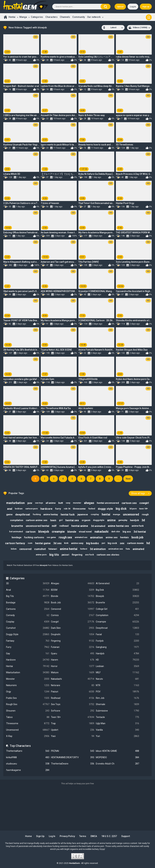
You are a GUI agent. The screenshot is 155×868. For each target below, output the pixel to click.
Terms (83, 836)
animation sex (116, 549)
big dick (121, 509)
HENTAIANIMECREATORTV (73, 757)
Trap (73, 723)
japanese (83, 514)
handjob (134, 520)
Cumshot (28, 628)
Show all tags (138, 493)
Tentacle (117, 717)
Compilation (117, 615)
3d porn (133, 509)
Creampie (117, 622)
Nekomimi (28, 685)
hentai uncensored (108, 503)
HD (117, 660)
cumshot (40, 549)
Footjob (117, 641)
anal (10, 509)
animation (96, 537)
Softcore (73, 711)
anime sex (112, 537)
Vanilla (117, 730)
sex (122, 543)
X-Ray (28, 736)
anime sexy (77, 543)
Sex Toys (73, 704)
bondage (17, 537)
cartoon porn (31, 509)
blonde (72, 532)
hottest (84, 549)
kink (66, 543)
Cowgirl (73, 622)
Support (126, 836)
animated (138, 549)
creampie (58, 532)
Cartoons (28, 609)
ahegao (89, 503)
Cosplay (28, 622)
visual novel (85, 532)
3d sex (57, 543)
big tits (54, 555)
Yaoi (73, 736)
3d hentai (140, 532)
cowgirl (144, 503)
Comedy (28, 615)
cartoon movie (135, 543)
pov (30, 503)
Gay (28, 654)
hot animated (16, 532)
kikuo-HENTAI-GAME (117, 751)
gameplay (123, 520)
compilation (17, 520)
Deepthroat (117, 628)
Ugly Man (117, 723)
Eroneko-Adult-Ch (117, 764)
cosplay (95, 514)
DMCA (94, 836)
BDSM (73, 590)
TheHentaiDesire (73, 764)
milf (54, 526)
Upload (120, 7)
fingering (77, 555)
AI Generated (117, 583)
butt (61, 503)
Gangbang (117, 647)
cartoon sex (129, 503)
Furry (28, 647)
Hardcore (28, 660)
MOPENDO (117, 757)
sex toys (39, 503)
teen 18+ (144, 509)
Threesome (28, 723)
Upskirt (73, 730)
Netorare (73, 685)
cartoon (31, 532)
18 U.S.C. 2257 (109, 836)
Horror (73, 666)
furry (58, 509)
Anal (28, 590)
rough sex (65, 537)
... (118, 479)
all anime (51, 503)
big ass (127, 532)
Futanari (73, 647)
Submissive (117, 711)
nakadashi (101, 532)
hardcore (46, 509)
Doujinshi (73, 634)
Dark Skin (73, 628)
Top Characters (20, 746)
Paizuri (73, 692)
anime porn (41, 555)
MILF (117, 673)
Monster (28, 679)
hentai (106, 514)
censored (25, 549)
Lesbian (117, 666)
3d (143, 520)
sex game (51, 537)
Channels (65, 17)
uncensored (131, 514)
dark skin (116, 532)
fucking (37, 514)
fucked (92, 509)
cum (30, 543)
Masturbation (28, 673)
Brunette (117, 603)
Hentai (12, 17)
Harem (73, 660)
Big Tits (28, 596)
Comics (73, 615)
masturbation (15, 503)
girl (61, 520)
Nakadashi (73, 679)
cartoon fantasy (15, 543)
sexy (68, 503)
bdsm (14, 549)
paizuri (65, 555)
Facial (117, 634)
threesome (79, 509)
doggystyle (99, 520)
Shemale (117, 704)
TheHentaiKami (28, 751)
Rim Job (117, 698)
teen (53, 520)
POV (117, 692)
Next (128, 479)
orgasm (86, 520)
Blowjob (117, 596)
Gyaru (73, 654)
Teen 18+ (73, 717)
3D (28, 583)
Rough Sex (28, 704)
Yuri (117, 736)
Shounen (28, 711)
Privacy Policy (67, 836)
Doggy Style (28, 634)
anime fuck (138, 526)
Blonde (73, 596)
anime (111, 520)
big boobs (92, 543)
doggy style (105, 509)
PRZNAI (73, 751)
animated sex (81, 537)
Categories (37, 17)
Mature (73, 673)
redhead (64, 526)
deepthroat (23, 514)
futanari (53, 549)
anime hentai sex (118, 526)
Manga (23, 17)
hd (148, 543)
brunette (17, 526)
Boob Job (73, 603)
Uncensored (28, 730)
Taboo (28, 717)
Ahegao (73, 583)
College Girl (117, 609)
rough (145, 514)
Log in (133, 7)
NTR (117, 685)
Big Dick (117, 590)
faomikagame (28, 770)
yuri (103, 543)
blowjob (44, 532)
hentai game (43, 543)
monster (77, 503)
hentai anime (80, 526)
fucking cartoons (34, 537)
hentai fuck (68, 515)
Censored (73, 609)
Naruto (117, 679)
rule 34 (67, 509)
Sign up (146, 7)
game (9, 514)
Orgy (28, 692)
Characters (51, 17)
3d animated (98, 526)
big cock (112, 543)
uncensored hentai (37, 526)
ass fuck (89, 555)
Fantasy (28, 641)
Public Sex (28, 698)
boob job (137, 537)
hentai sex (72, 520)
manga (117, 514)
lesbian (19, 509)
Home (5, 17)
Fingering (73, 641)
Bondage (28, 603)
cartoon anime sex (37, 520)
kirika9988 (28, 757)
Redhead (73, 698)
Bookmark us (149, 17)
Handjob (117, 654)
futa (128, 549)
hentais (124, 537)
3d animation (98, 549)
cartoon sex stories (108, 555)
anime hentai (69, 549)
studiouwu (28, 764)
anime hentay (51, 514)
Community (79, 17)
